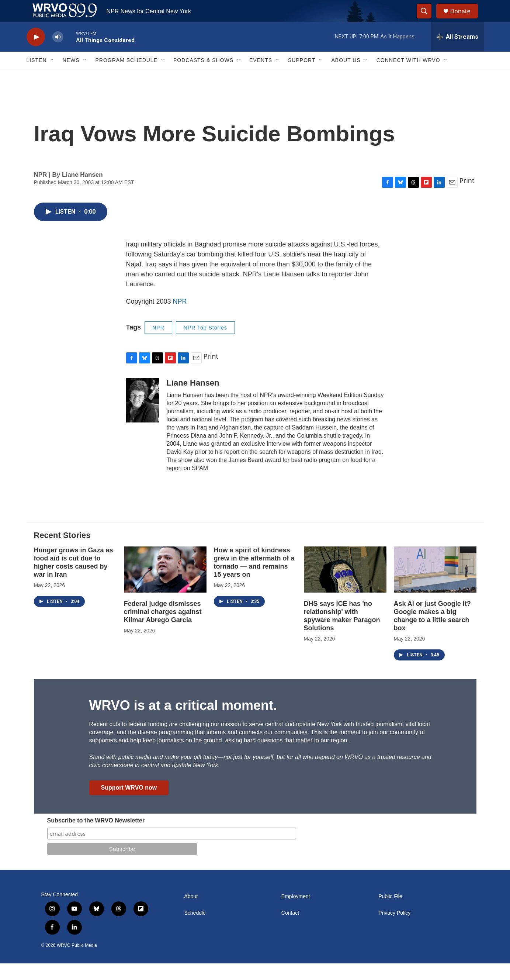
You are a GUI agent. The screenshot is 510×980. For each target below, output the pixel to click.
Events (261, 77)
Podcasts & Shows (203, 77)
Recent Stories (62, 552)
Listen (37, 77)
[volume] (58, 54)
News (71, 77)
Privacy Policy (394, 930)
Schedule (195, 930)
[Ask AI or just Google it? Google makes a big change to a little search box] (435, 586)
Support (302, 77)
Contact (290, 930)
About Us (346, 77)
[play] (36, 54)
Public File (390, 913)
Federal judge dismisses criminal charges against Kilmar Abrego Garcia (163, 628)
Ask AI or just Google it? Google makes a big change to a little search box (432, 632)
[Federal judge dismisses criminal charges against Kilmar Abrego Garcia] (165, 586)
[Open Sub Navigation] (52, 77)
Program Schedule (126, 77)
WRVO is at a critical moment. (183, 722)
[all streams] (457, 54)
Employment (296, 913)
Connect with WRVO (408, 77)
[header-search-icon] (428, 20)
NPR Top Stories (205, 344)
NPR (180, 318)
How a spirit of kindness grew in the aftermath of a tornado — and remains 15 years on (254, 579)
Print (467, 197)
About (191, 913)
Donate (465, 19)
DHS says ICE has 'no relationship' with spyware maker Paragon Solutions (342, 632)
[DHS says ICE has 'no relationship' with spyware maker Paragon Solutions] (345, 586)
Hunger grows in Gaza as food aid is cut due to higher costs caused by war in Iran (74, 579)
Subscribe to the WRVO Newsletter (96, 837)
